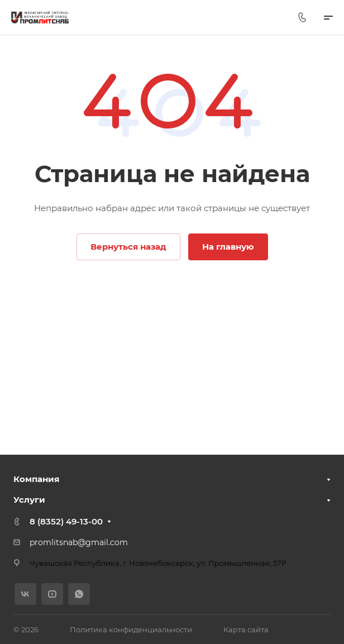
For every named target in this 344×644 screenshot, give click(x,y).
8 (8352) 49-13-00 (66, 521)
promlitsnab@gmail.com (79, 542)
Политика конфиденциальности (131, 629)
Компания (36, 479)
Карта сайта (246, 629)
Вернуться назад (128, 247)
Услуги (29, 500)
